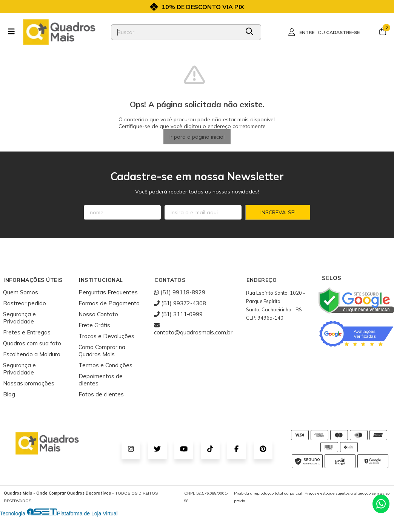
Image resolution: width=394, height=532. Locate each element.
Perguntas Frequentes (108, 292)
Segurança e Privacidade (19, 318)
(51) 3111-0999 (178, 314)
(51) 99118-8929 (180, 292)
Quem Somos (21, 292)
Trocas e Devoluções (106, 336)
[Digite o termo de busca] (175, 32)
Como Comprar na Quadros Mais (102, 351)
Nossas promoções (29, 383)
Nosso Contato (98, 314)
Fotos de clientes (101, 394)
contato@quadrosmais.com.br (193, 329)
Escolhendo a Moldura (32, 354)
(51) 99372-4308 (180, 303)
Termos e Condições (105, 365)
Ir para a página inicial (197, 137)
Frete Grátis (94, 325)
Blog (9, 394)
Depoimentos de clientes (101, 380)
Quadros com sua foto (32, 343)
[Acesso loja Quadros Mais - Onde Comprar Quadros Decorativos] (324, 32)
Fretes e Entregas (27, 332)
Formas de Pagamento (109, 303)
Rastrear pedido (25, 303)
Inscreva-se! (278, 212)
